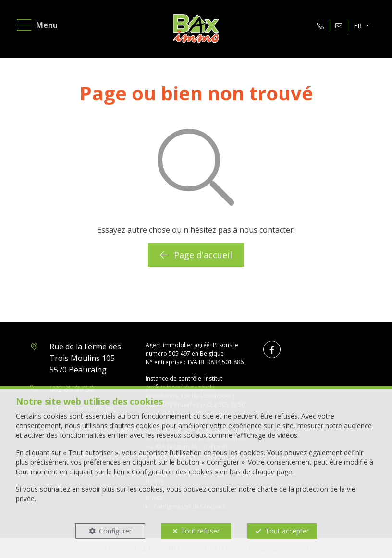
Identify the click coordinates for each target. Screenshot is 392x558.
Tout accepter (287, 531)
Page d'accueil (196, 255)
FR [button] (359, 26)
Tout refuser (200, 531)
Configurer (115, 531)
